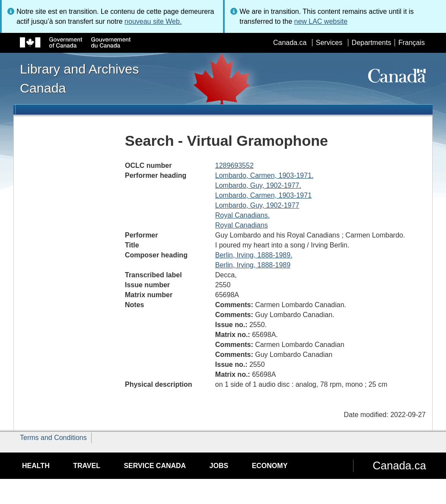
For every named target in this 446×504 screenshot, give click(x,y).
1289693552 (234, 165)
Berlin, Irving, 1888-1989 (253, 265)
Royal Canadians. (242, 215)
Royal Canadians (242, 225)
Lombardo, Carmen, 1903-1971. (264, 175)
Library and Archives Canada (79, 78)
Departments (372, 43)
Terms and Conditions (53, 438)
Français (412, 43)
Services (329, 43)
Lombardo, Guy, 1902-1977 (257, 205)
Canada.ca (290, 43)
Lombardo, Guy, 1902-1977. (258, 185)
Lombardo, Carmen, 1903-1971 (263, 195)
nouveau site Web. (153, 21)
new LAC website (321, 21)
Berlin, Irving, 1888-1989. (254, 255)
